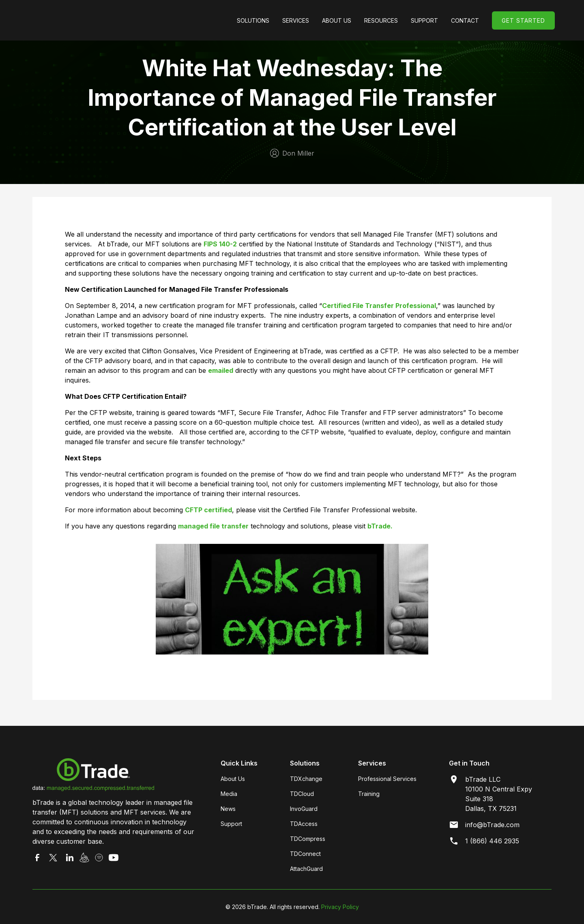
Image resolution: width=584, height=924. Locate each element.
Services (296, 20)
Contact (465, 20)
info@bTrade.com (492, 825)
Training (369, 794)
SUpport (424, 20)
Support (231, 824)
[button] (253, 20)
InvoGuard (304, 809)
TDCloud (302, 794)
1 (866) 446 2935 (492, 841)
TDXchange (306, 779)
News (228, 809)
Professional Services (387, 779)
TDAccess (304, 824)
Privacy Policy (340, 907)
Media (229, 794)
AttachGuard (306, 869)
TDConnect (305, 854)
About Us (337, 20)
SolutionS (253, 20)
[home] (90, 20)
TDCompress (308, 839)
